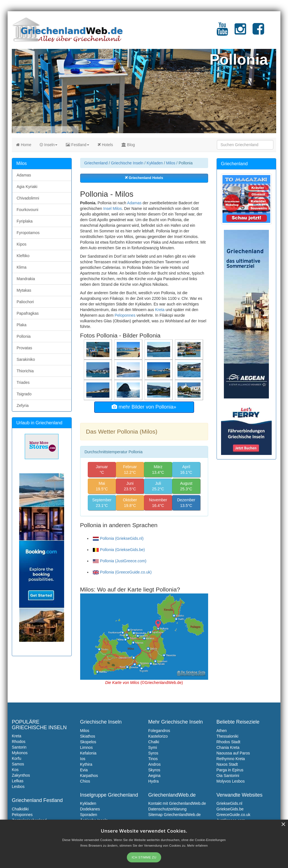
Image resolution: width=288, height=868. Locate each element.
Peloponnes (125, 315)
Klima (22, 267)
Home (24, 145)
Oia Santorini (228, 776)
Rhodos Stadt (229, 742)
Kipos (22, 244)
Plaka (22, 325)
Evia (84, 770)
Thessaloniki (228, 736)
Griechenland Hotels (144, 178)
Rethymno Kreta (231, 759)
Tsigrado (24, 394)
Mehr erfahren (198, 846)
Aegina (154, 776)
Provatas (24, 348)
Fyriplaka (25, 221)
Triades (23, 382)
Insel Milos (112, 208)
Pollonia (24, 336)
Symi (153, 747)
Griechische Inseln (127, 163)
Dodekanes (90, 809)
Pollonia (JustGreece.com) (120, 561)
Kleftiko (23, 256)
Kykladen (155, 163)
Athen (222, 731)
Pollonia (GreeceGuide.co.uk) (122, 572)
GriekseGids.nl (229, 803)
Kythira (86, 764)
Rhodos (19, 742)
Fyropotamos (28, 233)
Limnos (86, 747)
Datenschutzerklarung (167, 809)
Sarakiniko (26, 359)
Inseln (49, 145)
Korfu (16, 758)
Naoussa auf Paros (233, 753)
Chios (85, 781)
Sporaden (89, 815)
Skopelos (88, 742)
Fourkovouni (27, 210)
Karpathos (89, 776)
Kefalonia (88, 753)
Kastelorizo (158, 736)
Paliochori (25, 302)
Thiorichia (25, 371)
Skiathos (88, 736)
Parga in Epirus (230, 770)
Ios (83, 759)
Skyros (154, 770)
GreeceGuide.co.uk (234, 815)
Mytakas (24, 290)
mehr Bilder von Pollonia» (144, 407)
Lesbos (18, 787)
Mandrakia (26, 279)
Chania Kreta (228, 747)
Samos (18, 764)
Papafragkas (28, 313)
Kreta (160, 310)
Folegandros (159, 731)
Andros (154, 764)
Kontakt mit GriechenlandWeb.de (177, 803)
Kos (15, 770)
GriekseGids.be (230, 809)
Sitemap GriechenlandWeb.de (175, 815)
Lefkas (18, 781)
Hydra (153, 781)
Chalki (154, 742)
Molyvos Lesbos (231, 781)
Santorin (19, 747)
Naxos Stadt (227, 764)
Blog (128, 145)
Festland (77, 145)
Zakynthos (21, 775)
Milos (171, 163)
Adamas (134, 203)
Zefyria (23, 405)
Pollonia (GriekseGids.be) (119, 550)
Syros (153, 753)
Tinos (153, 759)
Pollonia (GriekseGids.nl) (118, 538)
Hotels (105, 145)
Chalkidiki (20, 809)
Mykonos (20, 753)
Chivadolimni (28, 198)
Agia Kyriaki (27, 187)
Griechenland (96, 163)
